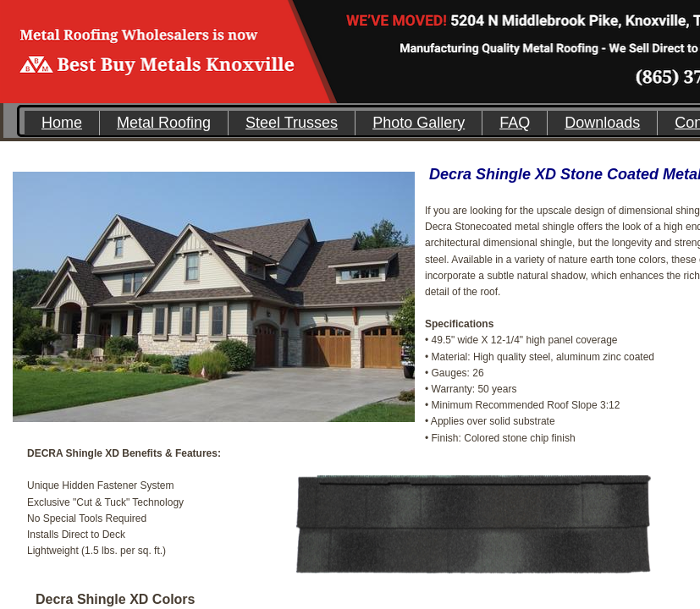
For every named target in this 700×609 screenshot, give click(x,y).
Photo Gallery (419, 123)
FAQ (515, 123)
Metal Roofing (164, 123)
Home (62, 123)
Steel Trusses (292, 123)
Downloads (602, 123)
